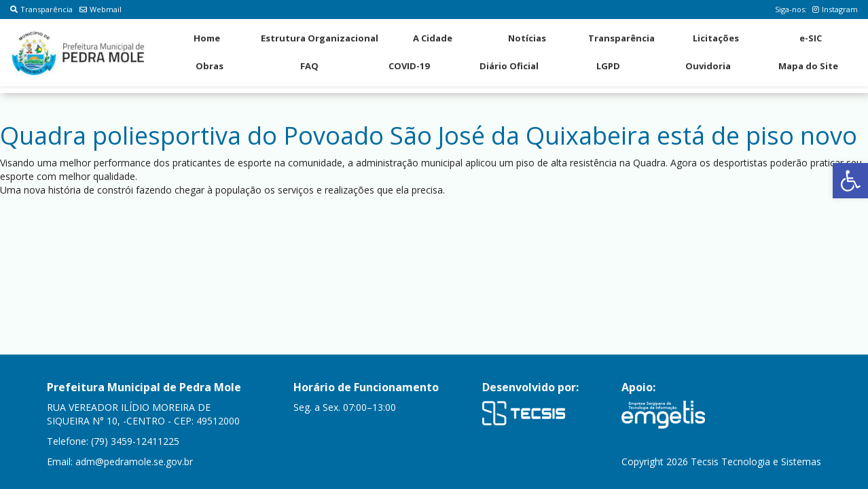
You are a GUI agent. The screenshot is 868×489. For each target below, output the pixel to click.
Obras (210, 66)
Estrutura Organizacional (320, 38)
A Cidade (433, 38)
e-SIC (811, 38)
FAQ (309, 66)
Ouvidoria (708, 66)
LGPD (608, 66)
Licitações (716, 38)
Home (207, 38)
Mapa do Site (808, 66)
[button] (850, 181)
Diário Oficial (509, 66)
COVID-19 (409, 66)
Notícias (527, 38)
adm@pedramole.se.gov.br (134, 461)
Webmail (101, 9)
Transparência (41, 9)
